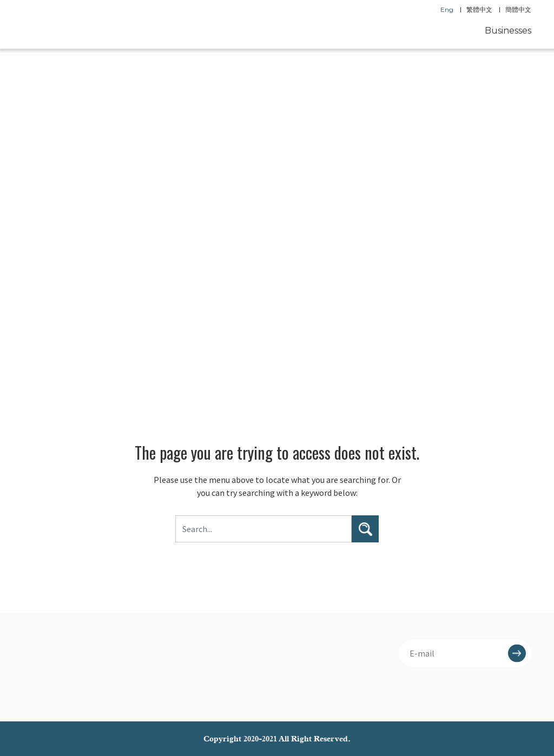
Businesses (508, 31)
